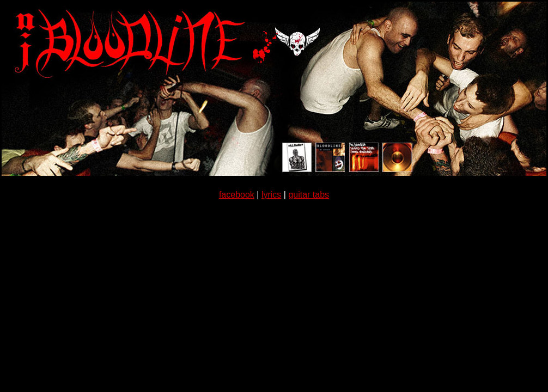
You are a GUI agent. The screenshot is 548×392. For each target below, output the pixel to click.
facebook (237, 195)
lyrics (271, 195)
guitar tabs (309, 195)
